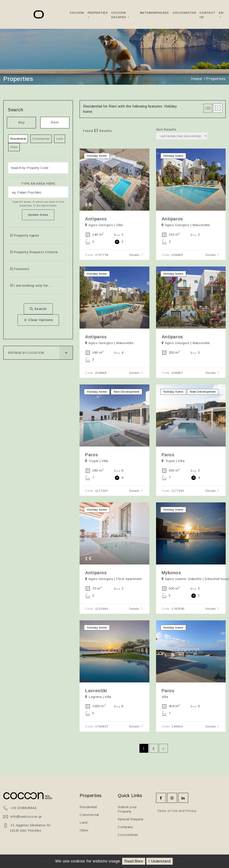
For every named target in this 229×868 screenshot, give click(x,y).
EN (221, 13)
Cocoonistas (184, 13)
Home (197, 79)
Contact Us (207, 15)
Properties (98, 13)
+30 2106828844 (23, 808)
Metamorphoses (154, 13)
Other (14, 147)
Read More (134, 861)
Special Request (130, 819)
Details (137, 255)
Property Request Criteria (34, 252)
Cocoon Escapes (119, 15)
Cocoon (77, 13)
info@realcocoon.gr (26, 816)
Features (20, 269)
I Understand (160, 861)
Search (38, 309)
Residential (18, 139)
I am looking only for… (31, 285)
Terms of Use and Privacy (176, 811)
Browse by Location (26, 353)
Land (60, 139)
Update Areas (38, 215)
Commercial (41, 139)
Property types (25, 235)
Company (125, 827)
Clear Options (38, 320)
